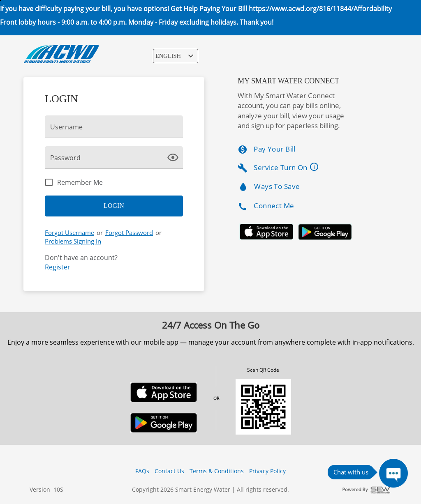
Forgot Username (69, 232)
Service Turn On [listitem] (281, 167)
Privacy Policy (267, 471)
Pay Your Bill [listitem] (267, 149)
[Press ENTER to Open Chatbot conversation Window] (393, 473)
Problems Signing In (73, 241)
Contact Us (169, 471)
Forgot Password (129, 232)
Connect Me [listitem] (266, 206)
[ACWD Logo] (61, 54)
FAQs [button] (142, 471)
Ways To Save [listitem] (269, 187)
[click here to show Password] (175, 157)
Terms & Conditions (217, 471)
